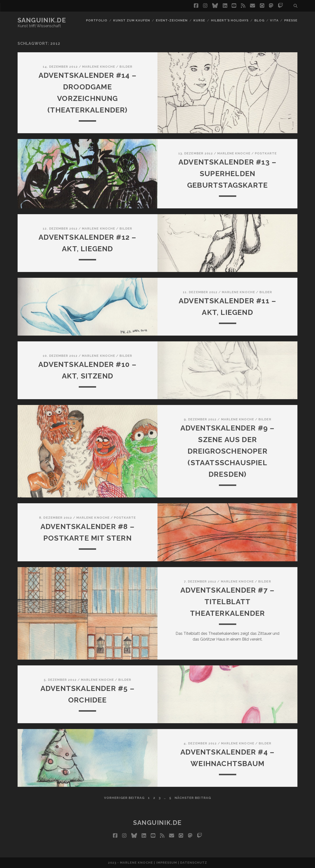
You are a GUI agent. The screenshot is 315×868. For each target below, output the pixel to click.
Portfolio (97, 20)
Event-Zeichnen (172, 20)
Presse (291, 20)
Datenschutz (194, 863)
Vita (274, 20)
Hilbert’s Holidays (230, 20)
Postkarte (266, 153)
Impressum (167, 863)
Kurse (199, 20)
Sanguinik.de (42, 20)
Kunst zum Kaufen (132, 20)
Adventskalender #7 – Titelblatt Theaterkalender (227, 602)
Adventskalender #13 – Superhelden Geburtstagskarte (227, 174)
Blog (259, 20)
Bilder (126, 67)
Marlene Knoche (99, 67)
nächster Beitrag (193, 798)
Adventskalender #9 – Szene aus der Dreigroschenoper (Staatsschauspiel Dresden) (228, 451)
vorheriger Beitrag (124, 798)
